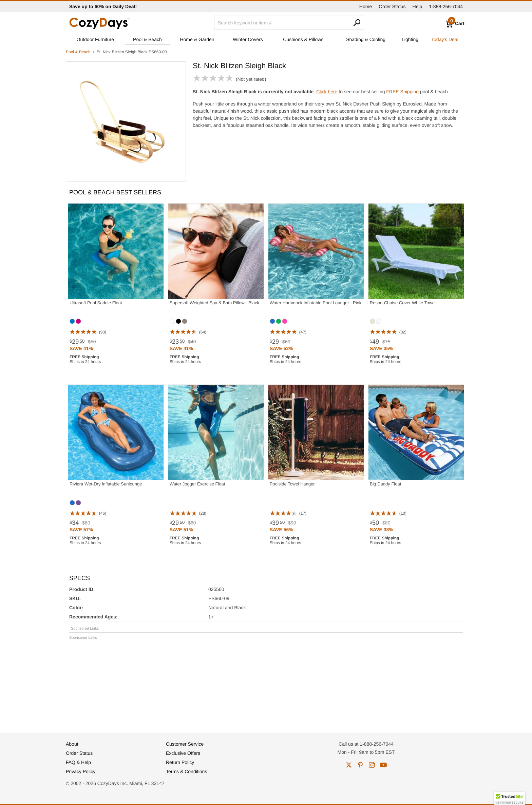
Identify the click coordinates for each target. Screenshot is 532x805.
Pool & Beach (147, 39)
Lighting (410, 39)
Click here (327, 92)
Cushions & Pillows (303, 39)
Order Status (392, 6)
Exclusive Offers (183, 753)
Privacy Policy (81, 771)
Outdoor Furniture (96, 39)
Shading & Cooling (366, 39)
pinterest (360, 765)
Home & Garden (197, 39)
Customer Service (185, 744)
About (72, 744)
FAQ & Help (78, 762)
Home (366, 6)
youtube (383, 765)
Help (417, 6)
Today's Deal (445, 39)
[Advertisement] (266, 683)
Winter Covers (248, 39)
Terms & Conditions (186, 771)
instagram (372, 765)
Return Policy (180, 762)
